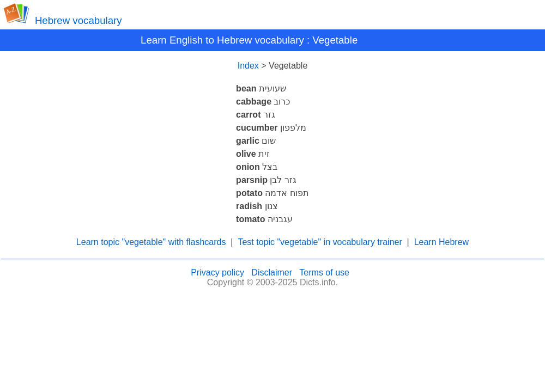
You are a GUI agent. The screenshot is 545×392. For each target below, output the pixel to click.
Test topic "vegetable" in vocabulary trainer (320, 242)
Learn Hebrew (442, 242)
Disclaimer (272, 272)
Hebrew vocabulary (78, 20)
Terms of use (324, 272)
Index (248, 66)
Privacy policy (217, 272)
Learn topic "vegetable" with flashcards (151, 242)
